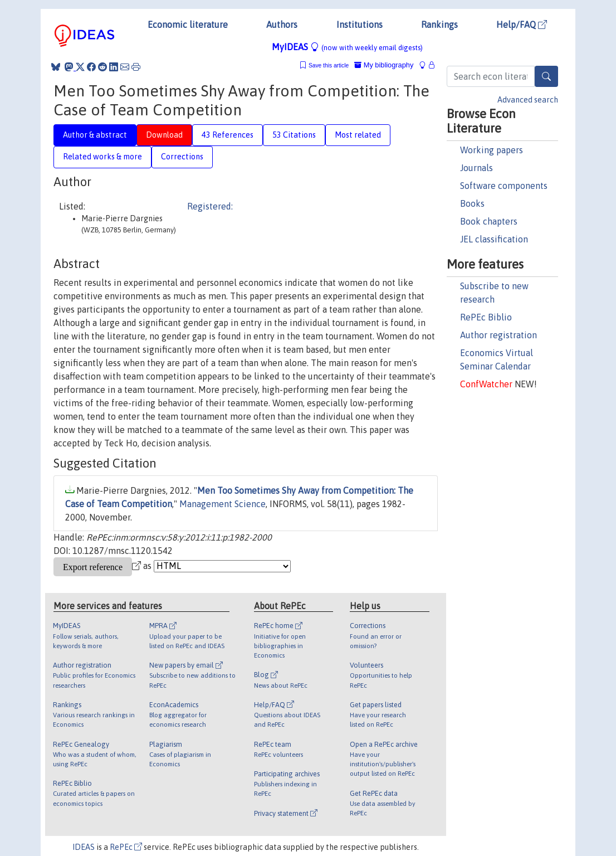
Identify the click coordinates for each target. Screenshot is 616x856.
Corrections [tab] (182, 157)
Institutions (360, 25)
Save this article (329, 65)
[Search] (546, 76)
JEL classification (494, 239)
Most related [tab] (358, 135)
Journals (476, 168)
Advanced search (528, 100)
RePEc (126, 847)
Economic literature (188, 25)
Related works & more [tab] (102, 157)
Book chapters (489, 221)
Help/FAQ (522, 25)
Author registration (498, 335)
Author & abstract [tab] (95, 135)
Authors (282, 25)
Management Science (223, 504)
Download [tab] (164, 135)
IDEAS (84, 847)
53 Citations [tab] (294, 135)
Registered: (210, 206)
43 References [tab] (228, 135)
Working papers (492, 150)
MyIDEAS (347, 47)
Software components (504, 186)
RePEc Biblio (486, 317)
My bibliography (384, 65)
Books (472, 203)
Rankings (439, 25)
